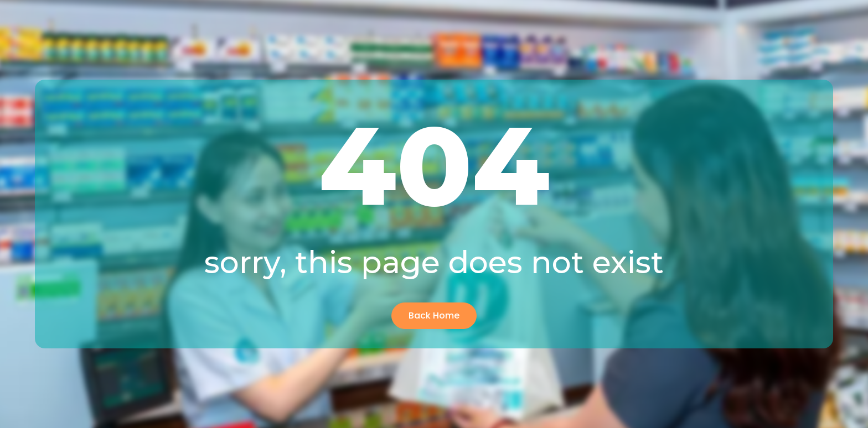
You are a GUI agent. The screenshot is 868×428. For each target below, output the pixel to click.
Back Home (434, 315)
